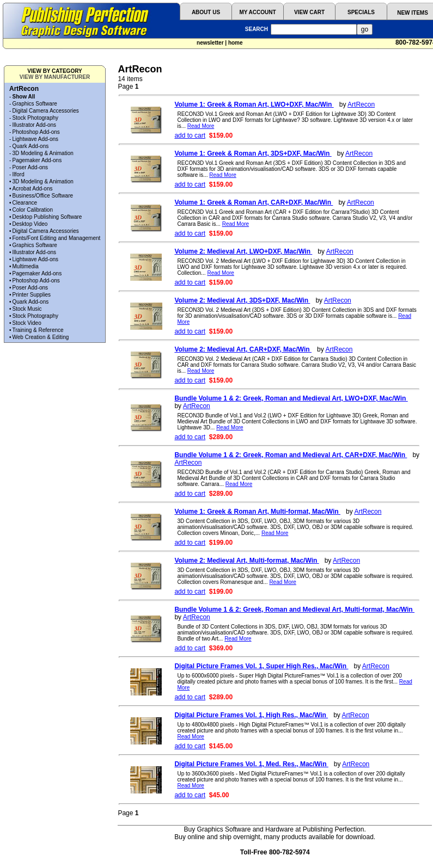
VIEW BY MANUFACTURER (55, 77)
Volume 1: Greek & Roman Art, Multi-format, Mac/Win (257, 512)
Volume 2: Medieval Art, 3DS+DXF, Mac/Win (242, 300)
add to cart (190, 136)
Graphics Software (35, 104)
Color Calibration (33, 210)
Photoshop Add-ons (36, 132)
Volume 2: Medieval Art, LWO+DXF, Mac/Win (243, 251)
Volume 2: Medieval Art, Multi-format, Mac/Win (246, 561)
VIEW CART (309, 12)
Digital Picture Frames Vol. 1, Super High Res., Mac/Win (261, 666)
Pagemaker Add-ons (37, 160)
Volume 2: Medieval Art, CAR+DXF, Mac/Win (243, 349)
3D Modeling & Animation (43, 153)
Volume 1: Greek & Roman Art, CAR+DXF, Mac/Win (254, 202)
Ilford (19, 174)
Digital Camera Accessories (46, 111)
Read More (201, 126)
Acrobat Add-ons (33, 189)
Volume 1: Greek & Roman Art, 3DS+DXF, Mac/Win (253, 153)
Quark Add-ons (31, 146)
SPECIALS (361, 12)
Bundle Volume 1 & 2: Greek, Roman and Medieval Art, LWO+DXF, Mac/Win (291, 398)
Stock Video (27, 323)
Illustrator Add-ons (35, 125)
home (236, 43)
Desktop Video (30, 224)
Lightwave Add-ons (36, 139)
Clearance (25, 203)
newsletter (210, 43)
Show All (24, 97)
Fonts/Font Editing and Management (57, 238)
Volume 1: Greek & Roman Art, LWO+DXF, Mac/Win (254, 104)
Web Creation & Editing (41, 337)
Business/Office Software (43, 196)
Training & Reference (38, 330)
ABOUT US (206, 12)
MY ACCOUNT (257, 12)
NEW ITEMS (413, 13)
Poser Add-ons (31, 167)
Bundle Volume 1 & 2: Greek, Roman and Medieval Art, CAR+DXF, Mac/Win (291, 455)
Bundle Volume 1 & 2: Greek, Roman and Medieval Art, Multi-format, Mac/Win (294, 610)
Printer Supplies (32, 295)
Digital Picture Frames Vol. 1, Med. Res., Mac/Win (251, 764)
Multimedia (26, 266)
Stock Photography (36, 118)
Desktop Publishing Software (47, 217)
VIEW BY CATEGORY (54, 71)
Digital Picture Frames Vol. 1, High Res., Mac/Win (251, 715)
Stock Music (27, 309)
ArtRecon (361, 104)
